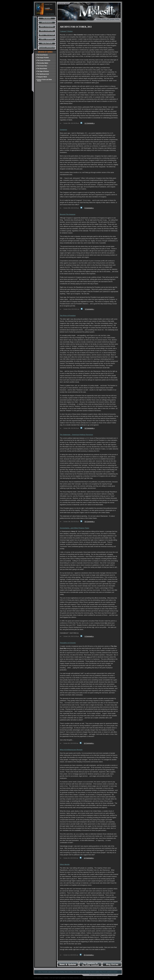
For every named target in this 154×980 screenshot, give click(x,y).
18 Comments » (89, 743)
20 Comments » (90, 522)
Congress (63, 130)
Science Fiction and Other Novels (44, 80)
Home (40, 972)
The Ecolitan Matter (42, 63)
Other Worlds (65, 864)
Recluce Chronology (47, 47)
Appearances (47, 22)
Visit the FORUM (47, 43)
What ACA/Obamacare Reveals (71, 750)
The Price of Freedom (68, 316)
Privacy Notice (113, 975)
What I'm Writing (47, 31)
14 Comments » (90, 428)
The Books (47, 18)
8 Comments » (89, 208)
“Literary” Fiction (66, 31)
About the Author (47, 35)
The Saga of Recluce (43, 71)
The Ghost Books (42, 69)
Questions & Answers (112, 972)
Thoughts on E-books (68, 643)
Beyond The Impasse (68, 214)
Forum (105, 972)
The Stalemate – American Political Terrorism (76, 435)
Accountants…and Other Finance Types (75, 528)
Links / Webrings (47, 39)
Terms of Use (105, 975)
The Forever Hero (42, 66)
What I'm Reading (47, 27)
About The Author (77, 972)
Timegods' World (41, 77)
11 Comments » (90, 123)
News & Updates (95, 972)
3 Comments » (89, 309)
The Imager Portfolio (42, 58)
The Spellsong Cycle (43, 74)
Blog (101, 972)
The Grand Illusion (42, 55)
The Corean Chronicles (43, 60)
